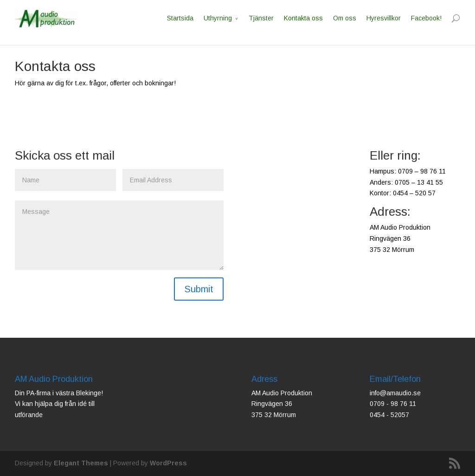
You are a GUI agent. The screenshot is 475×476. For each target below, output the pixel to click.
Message (119, 235)
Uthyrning (218, 18)
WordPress (168, 463)
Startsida (180, 18)
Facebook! (426, 18)
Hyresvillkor (384, 18)
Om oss (345, 18)
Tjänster (261, 18)
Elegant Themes (81, 463)
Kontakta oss (303, 18)
